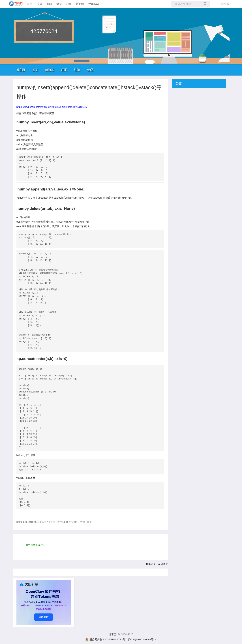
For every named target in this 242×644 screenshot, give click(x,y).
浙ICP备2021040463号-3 (142, 639)
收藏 (83, 522)
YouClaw (94, 4)
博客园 (21, 70)
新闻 (49, 4)
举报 (89, 522)
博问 (59, 4)
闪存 (69, 4)
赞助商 (80, 4)
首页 (35, 70)
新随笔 (50, 70)
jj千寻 (52, 522)
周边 (39, 4)
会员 (30, 4)
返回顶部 (163, 564)
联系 (64, 70)
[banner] (14, 4)
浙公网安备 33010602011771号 (105, 639)
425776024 (44, 31)
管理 (90, 70)
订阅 (77, 70)
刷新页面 (151, 564)
